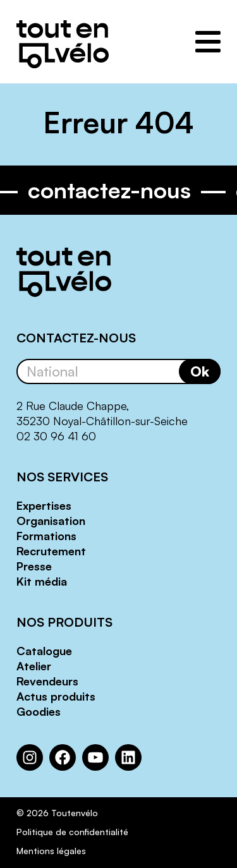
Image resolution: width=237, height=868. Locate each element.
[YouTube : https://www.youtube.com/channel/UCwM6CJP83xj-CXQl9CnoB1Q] (95, 757)
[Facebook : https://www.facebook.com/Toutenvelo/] (63, 757)
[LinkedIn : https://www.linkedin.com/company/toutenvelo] (128, 757)
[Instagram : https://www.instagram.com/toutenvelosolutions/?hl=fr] (30, 757)
